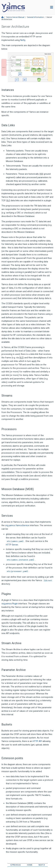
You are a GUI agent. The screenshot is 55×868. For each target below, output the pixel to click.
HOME (30, 865)
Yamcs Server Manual (15, 17)
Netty (23, 40)
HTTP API (37, 741)
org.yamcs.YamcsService (17, 525)
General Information (35, 17)
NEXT (42, 865)
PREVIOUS (16, 865)
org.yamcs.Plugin (10, 604)
